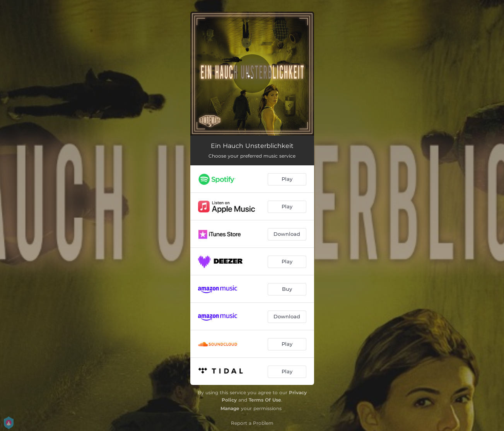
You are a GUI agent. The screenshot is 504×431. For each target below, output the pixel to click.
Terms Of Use (265, 400)
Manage (230, 408)
